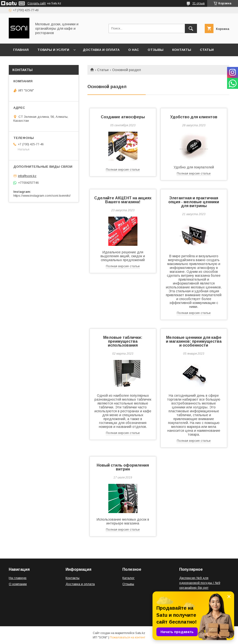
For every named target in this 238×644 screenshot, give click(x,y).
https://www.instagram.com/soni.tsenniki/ (42, 196)
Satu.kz (140, 633)
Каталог (128, 578)
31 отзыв (199, 3)
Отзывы (156, 50)
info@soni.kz (27, 176)
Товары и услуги (53, 50)
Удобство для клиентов (194, 117)
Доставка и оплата (101, 50)
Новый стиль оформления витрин (123, 467)
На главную (18, 578)
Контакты (182, 50)
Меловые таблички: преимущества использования (123, 341)
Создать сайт (37, 3)
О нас (134, 50)
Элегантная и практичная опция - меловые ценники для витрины (194, 202)
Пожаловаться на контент (127, 637)
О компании (18, 584)
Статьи (207, 50)
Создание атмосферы (123, 117)
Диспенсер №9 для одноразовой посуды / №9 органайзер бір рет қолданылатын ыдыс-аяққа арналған (200, 588)
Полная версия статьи (123, 170)
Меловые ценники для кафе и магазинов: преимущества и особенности (194, 341)
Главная (21, 50)
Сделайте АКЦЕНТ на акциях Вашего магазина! (123, 200)
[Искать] (191, 28)
